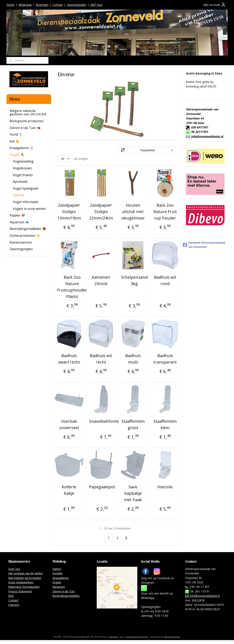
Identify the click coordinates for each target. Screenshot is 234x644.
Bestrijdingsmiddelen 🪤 (28, 229)
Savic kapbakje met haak (133, 493)
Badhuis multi (133, 359)
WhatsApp (25, 5)
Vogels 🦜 (17, 155)
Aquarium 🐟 (19, 222)
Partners (14, 605)
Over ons (14, 569)
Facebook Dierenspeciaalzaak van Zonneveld (204, 245)
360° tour (96, 5)
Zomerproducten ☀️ (25, 236)
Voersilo (165, 487)
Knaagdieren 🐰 (22, 148)
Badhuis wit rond (165, 280)
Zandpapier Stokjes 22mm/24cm (101, 212)
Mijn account (214, 5)
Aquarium (59, 587)
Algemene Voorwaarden (24, 587)
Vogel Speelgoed (26, 188)
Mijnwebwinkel (172, 637)
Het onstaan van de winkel (25, 573)
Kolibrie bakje (69, 490)
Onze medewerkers (21, 582)
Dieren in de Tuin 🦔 (25, 128)
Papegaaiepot (102, 487)
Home (10, 5)
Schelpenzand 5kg (134, 280)
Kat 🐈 (15, 141)
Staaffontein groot (133, 424)
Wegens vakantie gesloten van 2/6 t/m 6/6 (28, 113)
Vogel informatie (26, 202)
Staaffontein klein (165, 424)
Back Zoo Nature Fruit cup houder (165, 212)
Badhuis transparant (165, 359)
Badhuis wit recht (101, 359)
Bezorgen (42, 5)
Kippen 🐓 (17, 215)
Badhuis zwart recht (69, 359)
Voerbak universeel (69, 424)
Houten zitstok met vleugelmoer (133, 212)
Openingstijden (76, 5)
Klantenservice (21, 242)
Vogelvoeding (23, 161)
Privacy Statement (20, 591)
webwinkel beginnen (137, 637)
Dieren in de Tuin (64, 591)
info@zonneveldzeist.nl (207, 136)
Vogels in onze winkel (29, 209)
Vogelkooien (22, 168)
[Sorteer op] (147, 150)
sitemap (113, 637)
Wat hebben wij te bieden (25, 578)
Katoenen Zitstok (101, 280)
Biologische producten (27, 121)
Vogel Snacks (23, 175)
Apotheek (20, 182)
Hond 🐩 (16, 134)
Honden (58, 573)
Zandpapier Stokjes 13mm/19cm (69, 212)
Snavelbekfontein (106, 421)
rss (122, 637)
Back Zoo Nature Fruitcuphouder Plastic (72, 287)
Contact (58, 5)
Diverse (19, 195)
